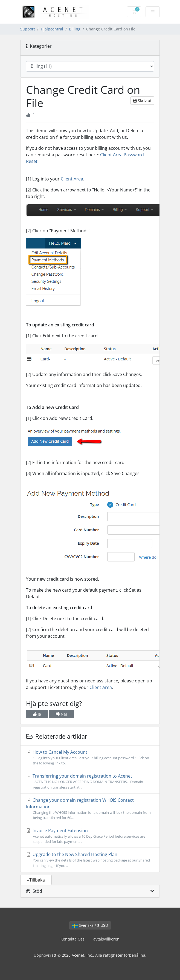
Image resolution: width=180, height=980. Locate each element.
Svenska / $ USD (90, 925)
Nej (61, 714)
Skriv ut (142, 101)
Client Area (72, 179)
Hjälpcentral (52, 29)
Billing (75, 29)
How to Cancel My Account (90, 757)
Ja (37, 714)
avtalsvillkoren (106, 939)
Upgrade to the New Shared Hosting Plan (90, 860)
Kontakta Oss (72, 939)
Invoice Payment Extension (90, 836)
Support (28, 29)
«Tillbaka (36, 880)
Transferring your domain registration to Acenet (90, 781)
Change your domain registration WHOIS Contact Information (90, 809)
